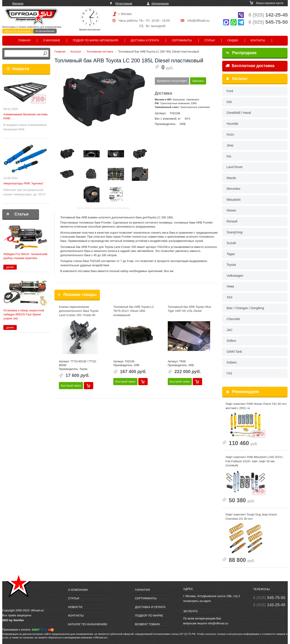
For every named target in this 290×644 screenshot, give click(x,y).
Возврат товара (148, 624)
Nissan (231, 210)
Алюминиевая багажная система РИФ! (25, 116)
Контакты (258, 40)
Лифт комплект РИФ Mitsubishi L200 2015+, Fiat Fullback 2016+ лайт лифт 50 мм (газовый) (255, 461)
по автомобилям (45, 31)
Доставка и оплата (145, 40)
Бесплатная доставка (250, 66)
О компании (78, 590)
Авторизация (160, 3)
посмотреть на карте (197, 601)
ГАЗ (229, 373)
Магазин (18, 3)
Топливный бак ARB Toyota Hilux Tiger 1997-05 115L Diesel (190, 309)
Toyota (231, 265)
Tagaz (231, 254)
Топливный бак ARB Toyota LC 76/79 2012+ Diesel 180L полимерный (134, 311)
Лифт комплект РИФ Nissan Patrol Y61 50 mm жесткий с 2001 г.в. (256, 406)
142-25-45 (268, 15)
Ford (230, 91)
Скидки (233, 40)
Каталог (240, 79)
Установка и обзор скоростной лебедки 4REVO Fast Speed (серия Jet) (24, 314)
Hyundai (232, 124)
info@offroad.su (198, 21)
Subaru (232, 362)
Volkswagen (235, 276)
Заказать (198, 81)
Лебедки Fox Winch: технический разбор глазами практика (25, 256)
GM (229, 102)
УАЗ (230, 297)
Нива (230, 286)
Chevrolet (233, 319)
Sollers (231, 341)
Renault (232, 221)
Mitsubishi (234, 200)
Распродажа (241, 53)
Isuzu (230, 134)
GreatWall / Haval (239, 113)
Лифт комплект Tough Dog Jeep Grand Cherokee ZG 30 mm (251, 517)
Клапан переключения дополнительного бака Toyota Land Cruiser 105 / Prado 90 (79, 311)
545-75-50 (268, 22)
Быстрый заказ (71, 385)
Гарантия (142, 590)
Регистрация (124, 3)
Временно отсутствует (172, 81)
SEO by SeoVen (13, 620)
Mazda (231, 178)
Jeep (230, 145)
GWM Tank (234, 352)
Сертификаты (182, 40)
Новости (21, 69)
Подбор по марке (149, 615)
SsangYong (235, 232)
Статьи (209, 40)
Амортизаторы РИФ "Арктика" (23, 183)
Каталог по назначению (18, 31)
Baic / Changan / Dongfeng (245, 308)
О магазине (52, 40)
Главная (24, 40)
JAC (230, 330)
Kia (229, 156)
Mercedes (233, 189)
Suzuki (231, 243)
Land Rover (235, 167)
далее (10, 267)
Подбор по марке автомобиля (95, 40)
